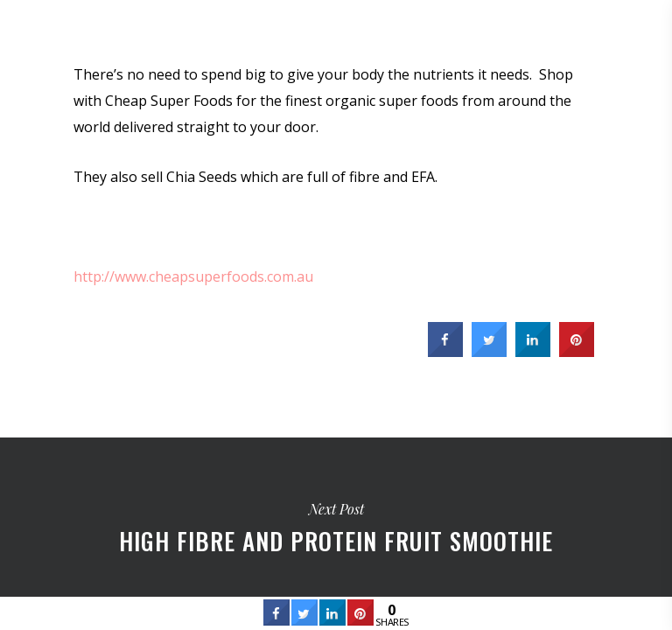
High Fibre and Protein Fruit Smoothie (336, 525)
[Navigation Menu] (647, 28)
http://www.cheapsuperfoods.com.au (193, 276)
